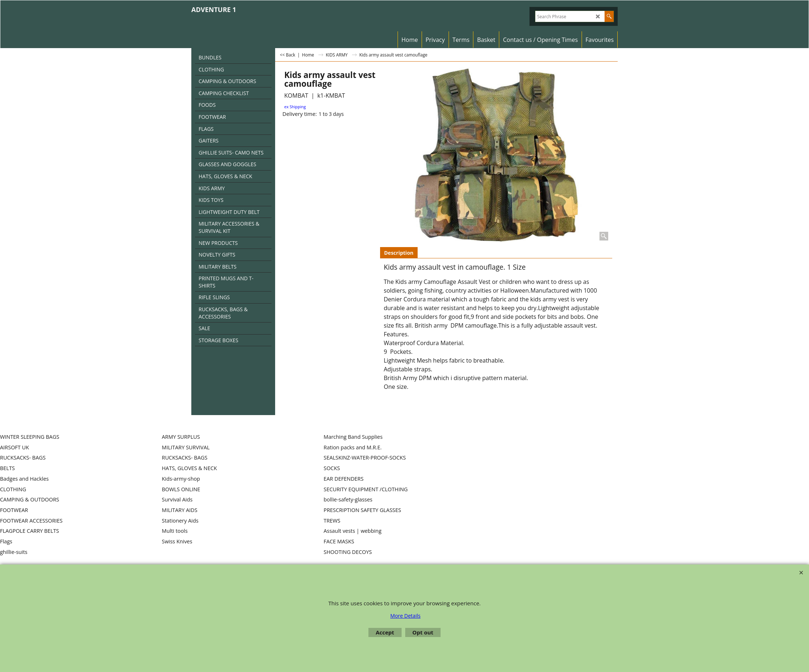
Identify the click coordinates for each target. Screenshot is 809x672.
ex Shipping (295, 107)
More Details (405, 616)
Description (399, 253)
